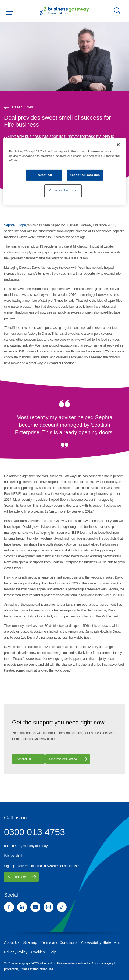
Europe (20, 225)
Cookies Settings (63, 190)
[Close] (118, 145)
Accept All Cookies (85, 175)
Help (53, 952)
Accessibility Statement (100, 942)
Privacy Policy (16, 952)
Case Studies (18, 107)
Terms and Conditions (59, 942)
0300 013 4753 (35, 832)
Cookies (38, 952)
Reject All (44, 175)
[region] (64, 172)
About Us (12, 942)
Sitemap (30, 942)
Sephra (9, 225)
